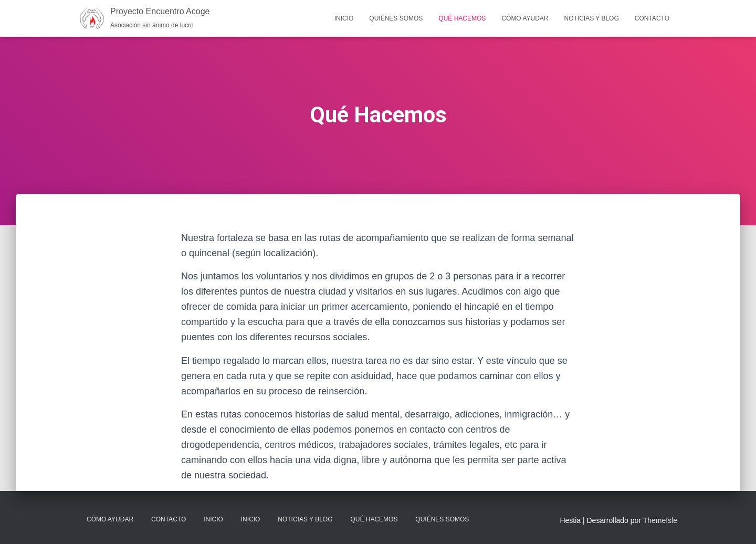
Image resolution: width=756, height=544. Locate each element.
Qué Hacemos (462, 18)
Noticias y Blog (592, 18)
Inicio (344, 18)
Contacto (652, 18)
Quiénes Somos (396, 18)
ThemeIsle (660, 520)
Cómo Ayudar (525, 18)
